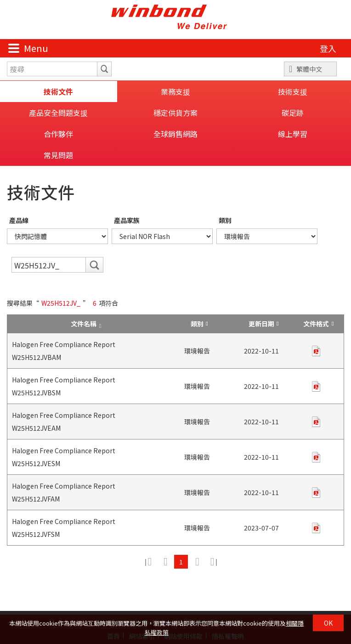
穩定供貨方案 (175, 113)
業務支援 (175, 91)
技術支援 (293, 91)
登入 (328, 48)
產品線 (19, 220)
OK (328, 623)
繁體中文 (309, 69)
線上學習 (293, 134)
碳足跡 (293, 113)
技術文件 (58, 91)
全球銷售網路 (175, 134)
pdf (316, 351)
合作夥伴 (58, 134)
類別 (225, 220)
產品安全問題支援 (58, 113)
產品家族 (127, 220)
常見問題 (58, 155)
